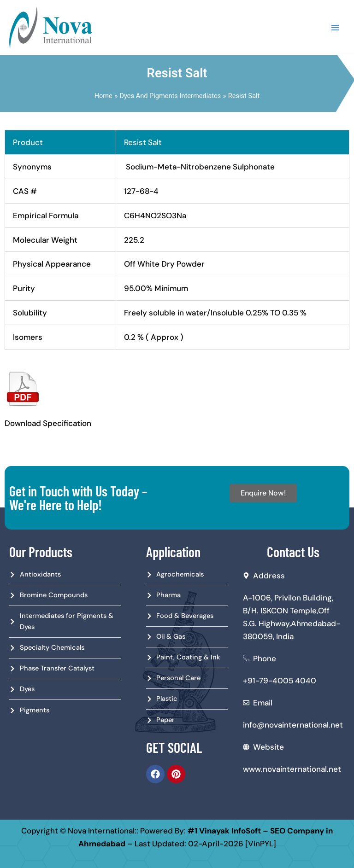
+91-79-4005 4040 (280, 681)
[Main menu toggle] (335, 28)
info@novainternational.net (293, 725)
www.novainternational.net (292, 769)
